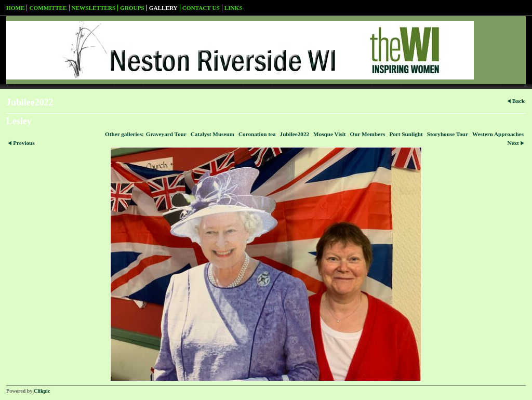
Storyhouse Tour (448, 134)
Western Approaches (498, 134)
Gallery (163, 8)
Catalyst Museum (212, 134)
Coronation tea (257, 134)
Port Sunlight (406, 134)
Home (15, 8)
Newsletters (94, 8)
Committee (48, 8)
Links (234, 8)
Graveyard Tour (166, 134)
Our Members (368, 134)
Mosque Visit (329, 134)
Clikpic (42, 391)
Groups (132, 8)
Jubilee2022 (295, 134)
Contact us (201, 8)
